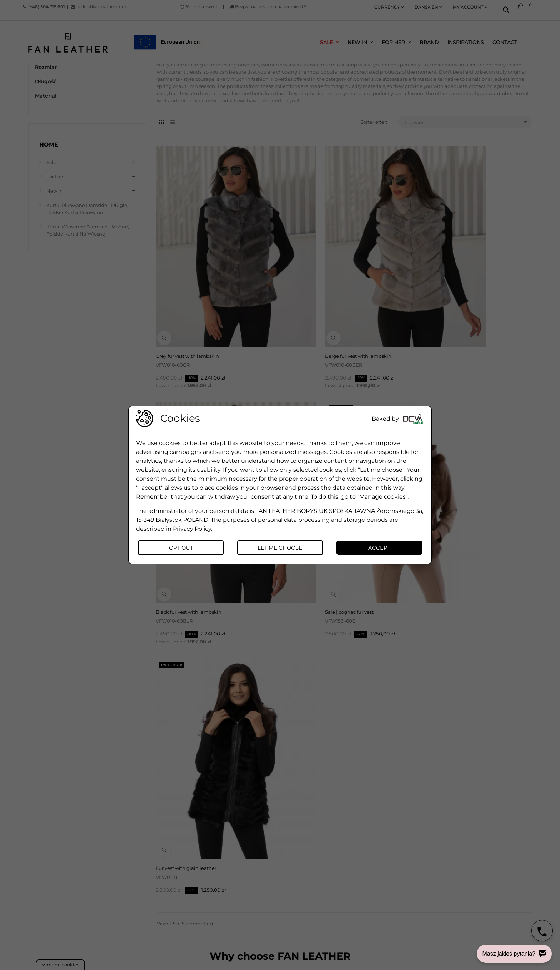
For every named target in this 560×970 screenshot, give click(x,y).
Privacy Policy (192, 528)
